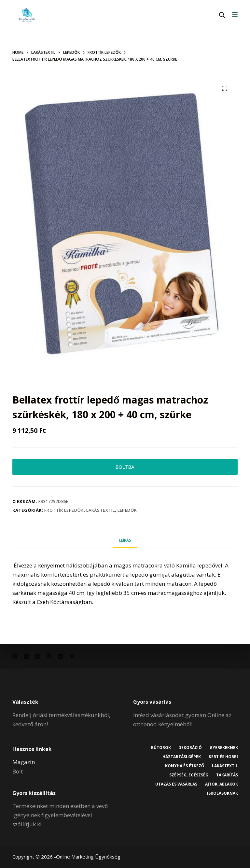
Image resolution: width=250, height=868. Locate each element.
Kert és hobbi (223, 757)
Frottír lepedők (64, 512)
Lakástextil (100, 512)
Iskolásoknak (222, 794)
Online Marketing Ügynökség (88, 857)
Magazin (24, 762)
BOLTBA (125, 468)
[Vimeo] (72, 656)
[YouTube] (60, 656)
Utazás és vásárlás (176, 784)
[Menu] (235, 15)
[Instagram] (38, 656)
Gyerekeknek (223, 748)
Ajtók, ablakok (221, 784)
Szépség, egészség (188, 775)
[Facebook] (15, 656)
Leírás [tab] (125, 542)
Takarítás (227, 775)
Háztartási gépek (181, 757)
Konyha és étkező (184, 766)
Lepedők (127, 512)
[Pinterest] (49, 656)
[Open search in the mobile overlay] (222, 15)
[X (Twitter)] (26, 656)
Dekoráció (189, 748)
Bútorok (160, 748)
